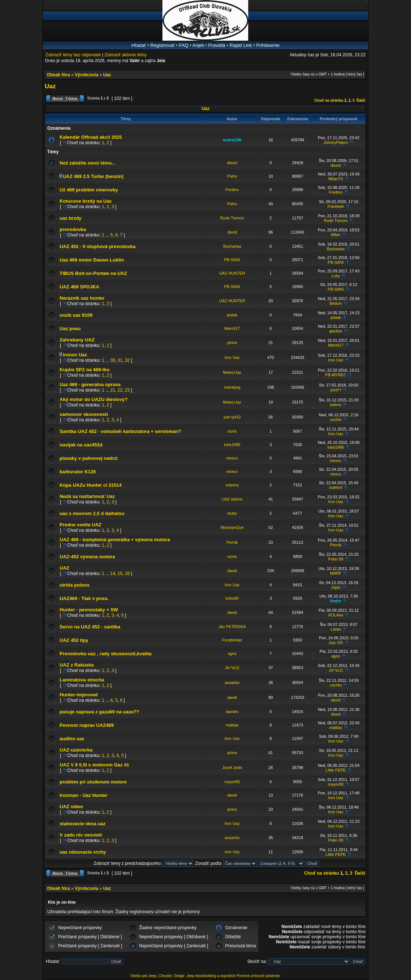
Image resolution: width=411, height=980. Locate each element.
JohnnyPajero (336, 142)
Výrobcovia (87, 75)
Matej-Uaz (232, 372)
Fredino (232, 190)
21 (113, 390)
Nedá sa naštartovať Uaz (87, 496)
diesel (232, 163)
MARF (336, 573)
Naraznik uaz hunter (82, 298)
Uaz (107, 75)
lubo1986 (232, 445)
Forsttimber (232, 640)
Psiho (232, 176)
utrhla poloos (74, 585)
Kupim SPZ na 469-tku (84, 370)
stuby (232, 513)
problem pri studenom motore (93, 782)
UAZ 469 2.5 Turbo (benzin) (93, 176)
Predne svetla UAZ (80, 525)
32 (127, 360)
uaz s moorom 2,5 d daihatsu (92, 513)
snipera (232, 485)
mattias (232, 725)
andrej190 (232, 140)
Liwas (336, 629)
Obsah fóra (58, 75)
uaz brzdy (70, 218)
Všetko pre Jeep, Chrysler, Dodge (158, 976)
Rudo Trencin (232, 218)
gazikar (336, 331)
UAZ (65, 568)
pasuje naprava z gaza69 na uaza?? (99, 712)
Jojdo (336, 587)
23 (127, 390)
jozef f (336, 390)
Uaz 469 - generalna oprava (90, 384)
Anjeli (198, 45)
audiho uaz (72, 739)
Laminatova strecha (82, 680)
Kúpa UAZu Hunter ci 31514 (91, 485)
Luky (336, 276)
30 (113, 360)
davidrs (232, 712)
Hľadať (139, 45)
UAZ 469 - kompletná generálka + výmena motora (115, 540)
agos (232, 653)
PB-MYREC (336, 375)
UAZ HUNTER (232, 273)
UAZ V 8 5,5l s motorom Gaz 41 (94, 765)
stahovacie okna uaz (82, 824)
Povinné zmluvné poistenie (258, 976)
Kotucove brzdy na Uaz (86, 201)
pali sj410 (232, 417)
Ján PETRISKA (232, 627)
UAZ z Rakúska (77, 665)
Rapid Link (241, 45)
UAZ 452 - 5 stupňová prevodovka (98, 246)
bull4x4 (336, 487)
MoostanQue (232, 527)
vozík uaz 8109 (76, 315)
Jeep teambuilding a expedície (211, 976)
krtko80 (232, 598)
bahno (336, 405)
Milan (336, 235)
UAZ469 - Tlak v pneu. (84, 598)
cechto (336, 420)
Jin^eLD (232, 668)
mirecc (232, 458)
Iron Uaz (232, 357)
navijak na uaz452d (81, 445)
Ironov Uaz (75, 355)
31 (120, 360)
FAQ (184, 45)
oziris (232, 431)
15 (120, 574)
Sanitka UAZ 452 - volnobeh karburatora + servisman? (120, 431)
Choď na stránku (329, 100)
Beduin (336, 303)
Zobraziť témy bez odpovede (73, 55)
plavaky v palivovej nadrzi (89, 458)
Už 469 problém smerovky (89, 190)
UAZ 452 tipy (74, 640)
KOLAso (336, 615)
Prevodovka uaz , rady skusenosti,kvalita (106, 654)
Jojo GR (336, 643)
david (232, 232)
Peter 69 (336, 559)
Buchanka (232, 246)
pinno (232, 343)
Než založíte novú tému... (88, 163)
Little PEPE (336, 770)
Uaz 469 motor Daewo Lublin (92, 260)
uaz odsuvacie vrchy (83, 852)
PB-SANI (232, 260)
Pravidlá (217, 45)
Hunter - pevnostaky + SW (89, 610)
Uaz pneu (70, 329)
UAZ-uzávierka (76, 750)
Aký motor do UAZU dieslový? (94, 399)
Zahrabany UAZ (77, 340)
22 (120, 390)
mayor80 (232, 782)
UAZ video (71, 807)
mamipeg (232, 387)
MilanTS (336, 179)
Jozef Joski (232, 768)
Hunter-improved (79, 695)
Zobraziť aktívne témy (125, 55)
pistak (232, 315)
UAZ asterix (232, 499)
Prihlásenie (268, 45)
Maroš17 (232, 328)
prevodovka (73, 229)
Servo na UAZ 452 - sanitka (90, 627)
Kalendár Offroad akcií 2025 (91, 137)
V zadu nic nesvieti (81, 835)
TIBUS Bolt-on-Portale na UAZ (93, 273)
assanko (232, 683)
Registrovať (162, 45)
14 (113, 574)
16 (127, 574)
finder (336, 601)
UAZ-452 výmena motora (87, 557)
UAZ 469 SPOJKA (79, 287)
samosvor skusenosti (84, 414)
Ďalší (361, 100)
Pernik (232, 542)
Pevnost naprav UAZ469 (87, 725)
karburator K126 (78, 472)
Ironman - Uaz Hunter (83, 795)
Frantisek (336, 206)
